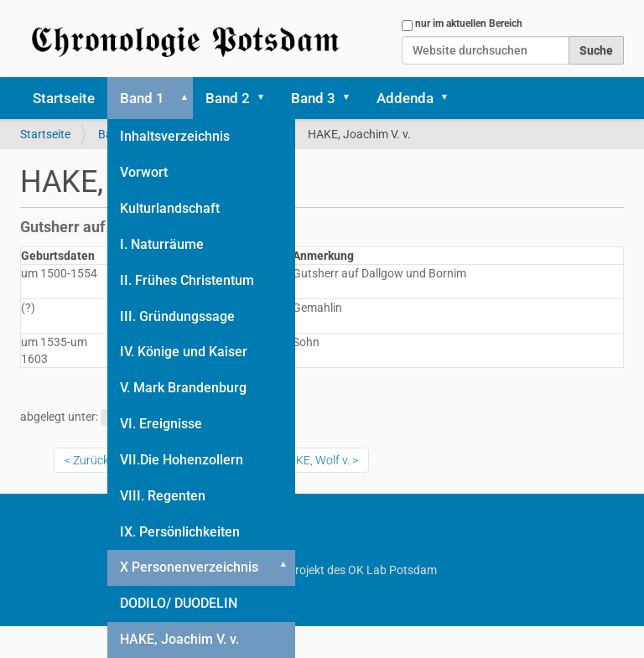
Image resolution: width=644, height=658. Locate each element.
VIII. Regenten (163, 496)
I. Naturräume (162, 244)
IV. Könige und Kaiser (184, 352)
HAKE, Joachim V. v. (179, 639)
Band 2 (228, 98)
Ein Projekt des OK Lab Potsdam (322, 570)
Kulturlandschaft (170, 208)
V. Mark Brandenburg (183, 388)
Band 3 (313, 98)
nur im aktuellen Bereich (469, 23)
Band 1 (142, 98)
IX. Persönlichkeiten (180, 532)
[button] (181, 98)
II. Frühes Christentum (187, 280)
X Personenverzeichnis (189, 567)
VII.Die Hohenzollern (182, 460)
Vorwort (144, 172)
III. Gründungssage (177, 316)
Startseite (64, 98)
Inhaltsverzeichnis (175, 136)
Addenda (405, 98)
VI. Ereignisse (161, 424)
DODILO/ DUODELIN (179, 603)
